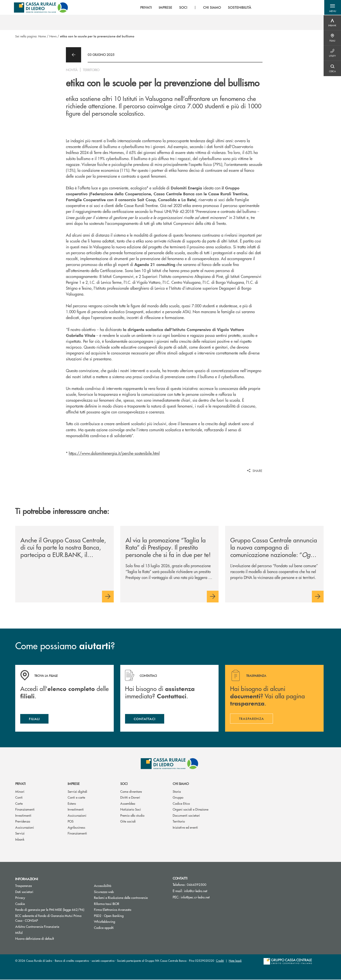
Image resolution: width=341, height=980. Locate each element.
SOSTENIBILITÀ (239, 8)
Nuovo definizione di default (35, 939)
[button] (332, 8)
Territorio (179, 822)
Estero (72, 804)
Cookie (20, 904)
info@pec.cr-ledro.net (195, 898)
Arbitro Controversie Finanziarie (51, 927)
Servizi (20, 834)
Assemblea (128, 804)
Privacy (20, 898)
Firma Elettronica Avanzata (113, 910)
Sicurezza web (104, 892)
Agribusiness (76, 828)
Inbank (20, 840)
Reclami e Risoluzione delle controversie (121, 898)
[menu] (195, 8)
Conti (19, 798)
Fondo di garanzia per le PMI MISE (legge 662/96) (51, 910)
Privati (20, 784)
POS (71, 822)
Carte (19, 804)
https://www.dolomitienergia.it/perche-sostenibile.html (114, 453)
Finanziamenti (25, 810)
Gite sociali (128, 822)
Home (42, 36)
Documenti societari (186, 816)
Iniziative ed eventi (185, 828)
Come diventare (131, 792)
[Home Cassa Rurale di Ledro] (41, 8)
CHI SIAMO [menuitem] (211, 8)
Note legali (235, 961)
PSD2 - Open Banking (125, 916)
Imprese (74, 784)
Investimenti (23, 816)
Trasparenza (23, 886)
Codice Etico (181, 804)
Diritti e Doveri (130, 798)
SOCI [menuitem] (183, 8)
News (53, 36)
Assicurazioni (25, 828)
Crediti (220, 961)
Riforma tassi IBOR (123, 904)
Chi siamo (181, 784)
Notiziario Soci (131, 810)
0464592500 (197, 885)
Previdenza (23, 822)
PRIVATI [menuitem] (145, 8)
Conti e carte (76, 798)
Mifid (19, 933)
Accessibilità (103, 886)
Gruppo (178, 798)
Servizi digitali (77, 792)
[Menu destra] (332, 23)
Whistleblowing (104, 922)
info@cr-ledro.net (196, 891)
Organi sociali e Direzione (191, 810)
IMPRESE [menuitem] (165, 8)
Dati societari (24, 892)
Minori (20, 792)
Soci (124, 784)
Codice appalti (104, 928)
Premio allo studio (132, 816)
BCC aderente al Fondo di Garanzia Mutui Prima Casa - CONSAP (48, 919)
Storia (177, 792)
